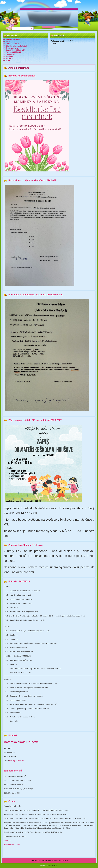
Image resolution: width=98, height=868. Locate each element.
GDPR (8, 60)
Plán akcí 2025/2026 (13, 52)
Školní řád (7, 841)
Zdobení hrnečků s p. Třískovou (26, 545)
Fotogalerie (10, 54)
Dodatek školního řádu (12, 845)
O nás (8, 42)
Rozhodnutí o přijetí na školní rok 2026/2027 (32, 180)
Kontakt (13, 735)
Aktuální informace (13, 40)
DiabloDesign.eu (53, 866)
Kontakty (9, 56)
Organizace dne (12, 48)
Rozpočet (9, 58)
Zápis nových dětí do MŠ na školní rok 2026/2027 (35, 420)
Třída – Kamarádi (12, 44)
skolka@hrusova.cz (16, 761)
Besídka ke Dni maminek (22, 76)
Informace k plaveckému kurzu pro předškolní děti (36, 295)
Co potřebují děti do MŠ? (15, 50)
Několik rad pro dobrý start (16, 46)
